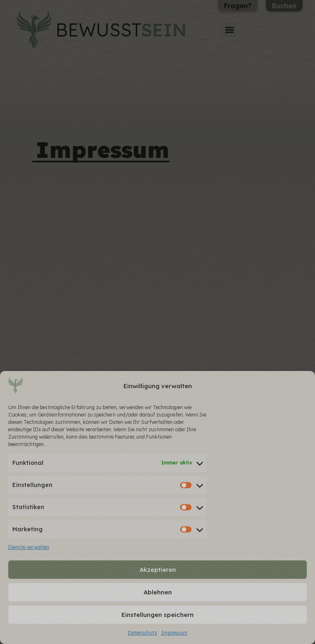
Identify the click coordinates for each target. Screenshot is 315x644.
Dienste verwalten (29, 547)
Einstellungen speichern (157, 615)
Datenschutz (143, 633)
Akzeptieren (158, 570)
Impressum (174, 633)
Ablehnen (158, 592)
